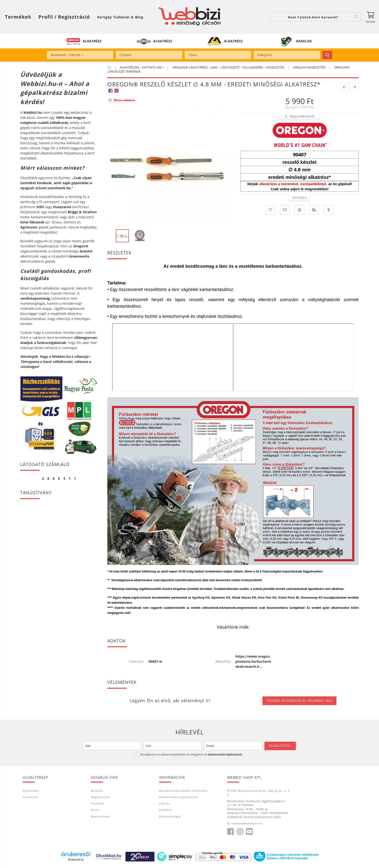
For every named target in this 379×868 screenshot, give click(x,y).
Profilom (98, 803)
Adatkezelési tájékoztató (179, 797)
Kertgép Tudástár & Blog (120, 17)
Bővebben (299, 198)
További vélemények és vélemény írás (299, 701)
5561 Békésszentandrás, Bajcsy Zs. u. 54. (258, 793)
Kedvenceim (100, 816)
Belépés (97, 791)
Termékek (31, 797)
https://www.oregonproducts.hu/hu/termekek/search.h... (253, 661)
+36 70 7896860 (242, 805)
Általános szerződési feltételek (183, 791)
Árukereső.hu (76, 860)
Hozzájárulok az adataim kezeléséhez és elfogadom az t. (192, 754)
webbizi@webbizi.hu (247, 823)
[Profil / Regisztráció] (64, 17)
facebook (230, 832)
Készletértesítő (302, 116)
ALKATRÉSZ (92, 41)
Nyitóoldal (31, 791)
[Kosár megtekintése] (371, 17)
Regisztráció (100, 797)
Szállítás (165, 810)
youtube (249, 832)
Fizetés (164, 803)
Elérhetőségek (170, 816)
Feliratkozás (280, 746)
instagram (240, 832)
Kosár (95, 810)
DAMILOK (304, 41)
